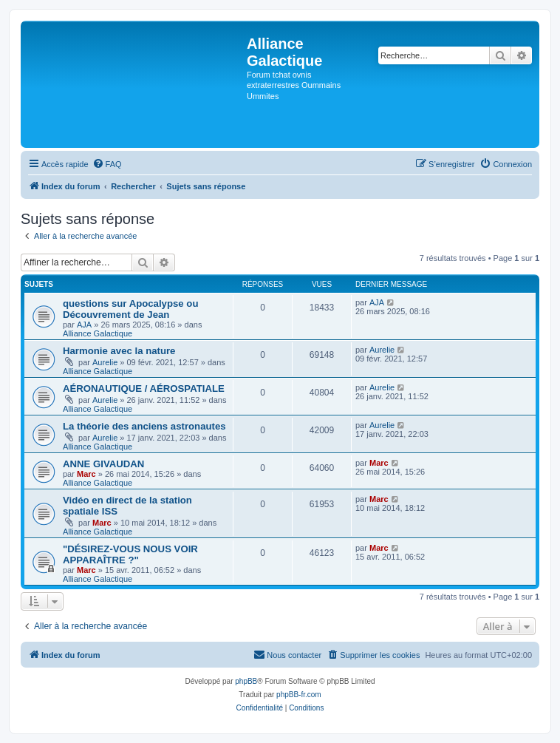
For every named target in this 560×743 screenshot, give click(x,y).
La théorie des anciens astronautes (144, 426)
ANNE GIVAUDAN (103, 464)
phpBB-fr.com (299, 695)
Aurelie (105, 362)
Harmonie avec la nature (119, 351)
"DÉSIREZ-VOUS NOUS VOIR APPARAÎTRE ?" (130, 554)
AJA (84, 325)
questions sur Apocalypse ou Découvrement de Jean (130, 309)
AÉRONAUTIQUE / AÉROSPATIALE (144, 389)
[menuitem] (107, 164)
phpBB (246, 681)
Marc (86, 474)
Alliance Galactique (98, 333)
